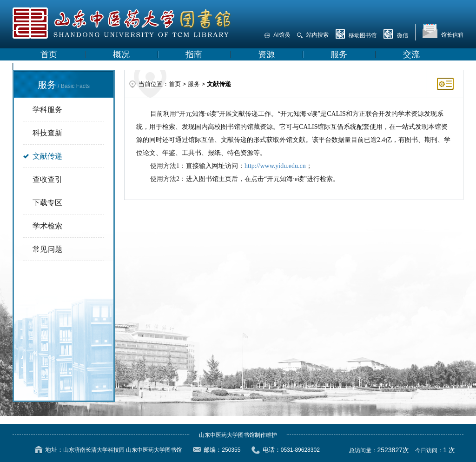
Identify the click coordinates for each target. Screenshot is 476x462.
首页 (49, 54)
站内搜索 (313, 35)
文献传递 (47, 156)
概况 (121, 54)
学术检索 (47, 226)
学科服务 (47, 110)
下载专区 (47, 203)
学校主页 (57, 67)
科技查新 (47, 133)
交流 (411, 54)
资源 (266, 54)
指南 (194, 54)
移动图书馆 (356, 34)
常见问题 (47, 249)
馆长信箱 (443, 31)
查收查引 (47, 179)
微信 (396, 34)
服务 (339, 54)
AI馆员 (277, 35)
